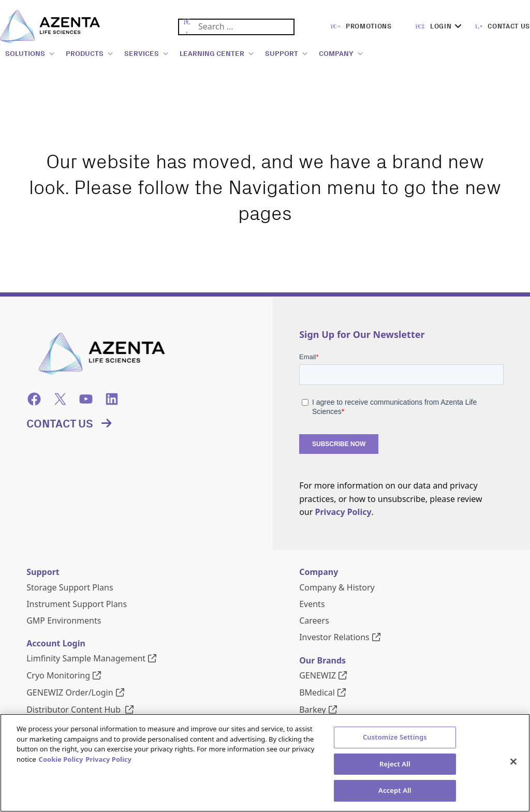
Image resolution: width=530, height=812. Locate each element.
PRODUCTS (90, 54)
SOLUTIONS (30, 54)
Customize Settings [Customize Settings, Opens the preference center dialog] (395, 788)
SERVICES (147, 54)
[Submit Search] (186, 27)
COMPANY (341, 54)
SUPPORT (287, 54)
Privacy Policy (343, 512)
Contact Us (60, 424)
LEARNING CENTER (217, 54)
